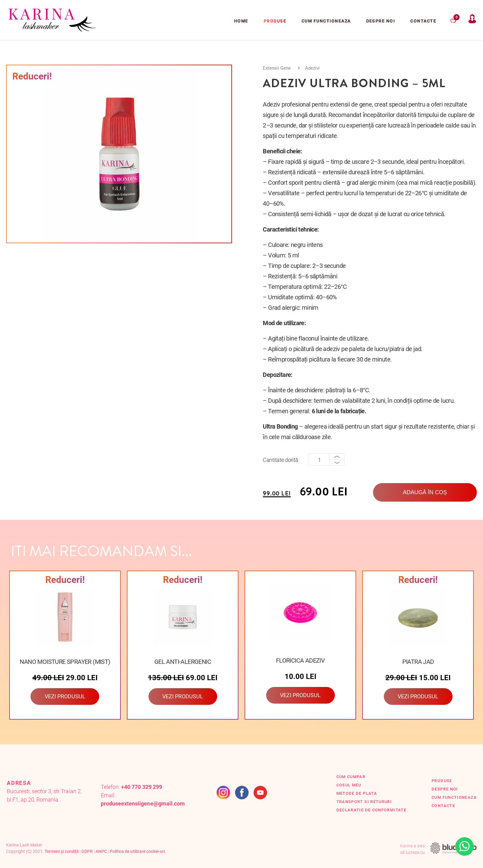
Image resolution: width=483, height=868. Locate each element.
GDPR (87, 851)
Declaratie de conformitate (371, 810)
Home (241, 21)
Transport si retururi (364, 802)
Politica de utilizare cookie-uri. (138, 851)
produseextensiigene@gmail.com (143, 803)
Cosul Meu (349, 785)
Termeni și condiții (62, 851)
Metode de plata (357, 793)
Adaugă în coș (425, 492)
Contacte (423, 21)
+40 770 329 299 (141, 787)
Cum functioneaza (326, 21)
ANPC (101, 851)
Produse (275, 21)
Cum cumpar (351, 777)
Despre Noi (381, 21)
